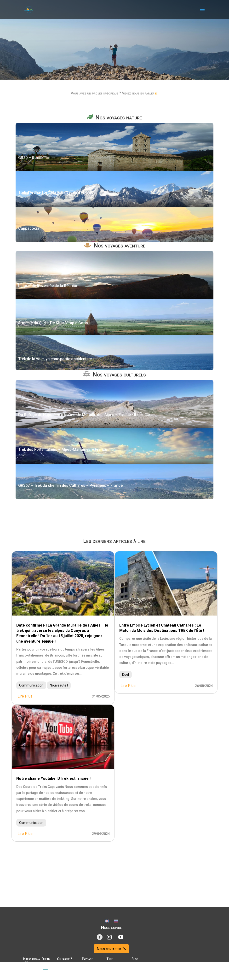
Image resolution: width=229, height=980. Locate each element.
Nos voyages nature (119, 117)
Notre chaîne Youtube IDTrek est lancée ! (53, 778)
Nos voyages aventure (120, 246)
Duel (126, 675)
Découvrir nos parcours (67, 71)
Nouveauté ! (59, 685)
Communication (31, 685)
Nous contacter (109, 949)
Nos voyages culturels (119, 375)
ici (157, 93)
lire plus (25, 696)
